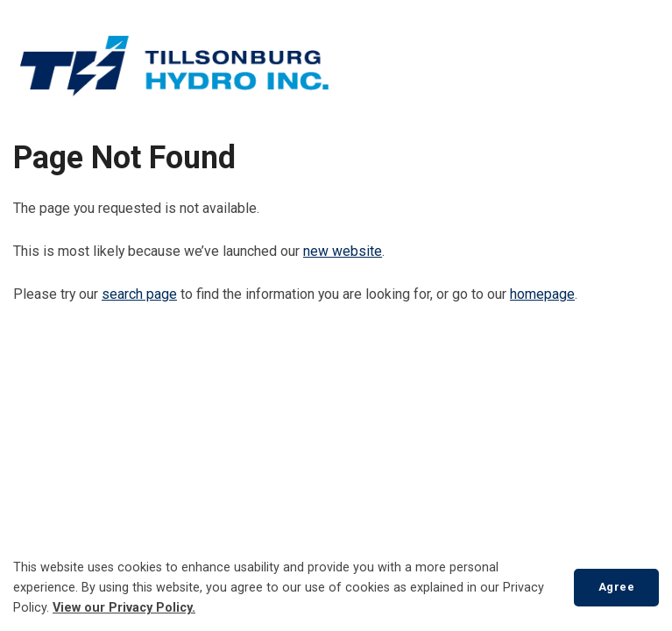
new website (343, 251)
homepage (542, 294)
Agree (617, 587)
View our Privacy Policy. (124, 608)
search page (139, 294)
